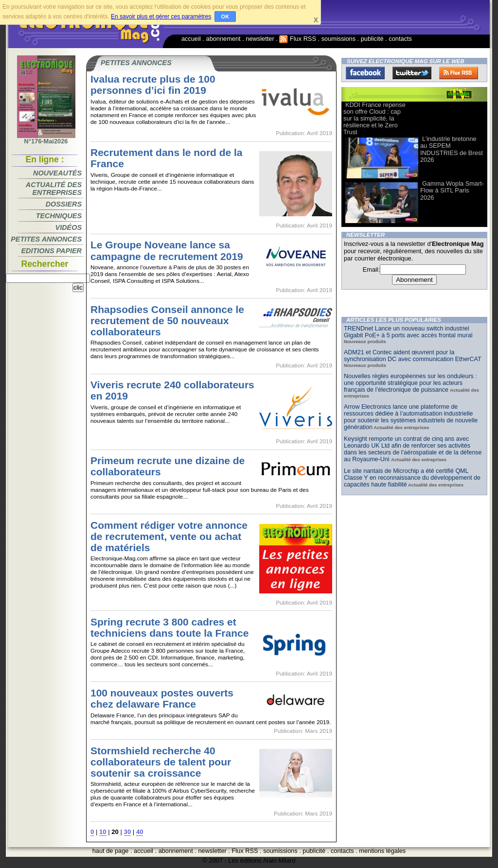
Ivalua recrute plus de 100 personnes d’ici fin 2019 (153, 85)
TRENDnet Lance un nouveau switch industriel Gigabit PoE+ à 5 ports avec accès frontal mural (408, 332)
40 (140, 832)
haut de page (111, 851)
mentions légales (382, 851)
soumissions (338, 39)
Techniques (59, 216)
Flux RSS (298, 39)
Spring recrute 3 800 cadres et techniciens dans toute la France (169, 627)
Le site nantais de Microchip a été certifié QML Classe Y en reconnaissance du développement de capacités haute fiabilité (412, 478)
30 (128, 832)
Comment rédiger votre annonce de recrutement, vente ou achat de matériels (169, 536)
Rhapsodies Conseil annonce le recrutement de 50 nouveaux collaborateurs (167, 321)
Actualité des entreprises (54, 189)
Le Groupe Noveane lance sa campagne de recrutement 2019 (167, 250)
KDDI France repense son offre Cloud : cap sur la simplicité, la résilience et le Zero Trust (374, 118)
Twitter (412, 73)
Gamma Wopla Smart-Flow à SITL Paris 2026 (452, 190)
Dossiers (64, 204)
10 (103, 832)
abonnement (223, 39)
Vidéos (69, 227)
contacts (400, 39)
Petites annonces (46, 239)
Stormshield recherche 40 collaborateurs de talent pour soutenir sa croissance (161, 762)
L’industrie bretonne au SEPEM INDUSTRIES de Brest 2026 (452, 149)
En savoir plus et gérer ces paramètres (161, 17)
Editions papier (52, 251)
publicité (372, 39)
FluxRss (459, 73)
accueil (191, 39)
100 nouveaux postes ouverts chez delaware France (162, 698)
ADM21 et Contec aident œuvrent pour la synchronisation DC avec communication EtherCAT (412, 356)
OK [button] (225, 17)
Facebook (365, 73)
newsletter (260, 39)
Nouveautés (57, 173)
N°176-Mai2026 (46, 139)
